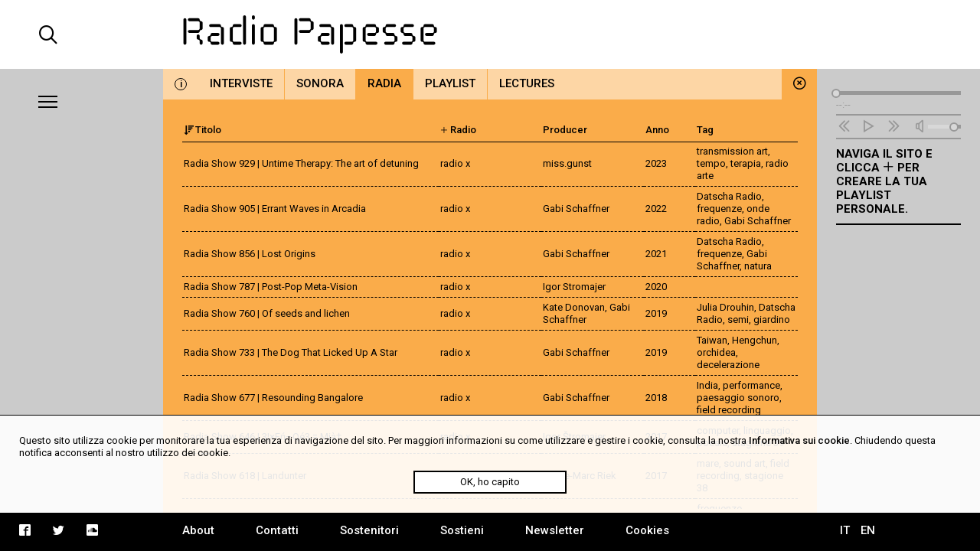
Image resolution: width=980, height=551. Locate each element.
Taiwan (712, 340)
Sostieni (462, 530)
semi (738, 320)
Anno (657, 130)
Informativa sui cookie (799, 440)
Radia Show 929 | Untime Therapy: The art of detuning (301, 163)
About (198, 530)
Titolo (203, 130)
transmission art (732, 151)
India (707, 385)
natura (758, 266)
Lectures (527, 83)
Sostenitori (369, 530)
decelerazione (728, 365)
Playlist (450, 83)
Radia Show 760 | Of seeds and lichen (267, 313)
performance (751, 385)
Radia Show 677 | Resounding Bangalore (273, 398)
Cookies (647, 530)
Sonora (320, 83)
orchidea (716, 352)
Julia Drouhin (725, 307)
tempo (711, 163)
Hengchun (755, 340)
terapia (746, 163)
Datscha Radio (729, 196)
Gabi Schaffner (758, 221)
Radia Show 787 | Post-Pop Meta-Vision (271, 287)
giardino (772, 320)
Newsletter (555, 530)
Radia (384, 83)
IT (845, 530)
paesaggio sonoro (738, 398)
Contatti (277, 530)
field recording (729, 410)
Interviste (241, 83)
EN (868, 530)
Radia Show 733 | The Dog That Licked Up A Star (291, 352)
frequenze (719, 209)
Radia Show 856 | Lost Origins (250, 254)
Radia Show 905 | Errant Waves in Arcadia (275, 209)
